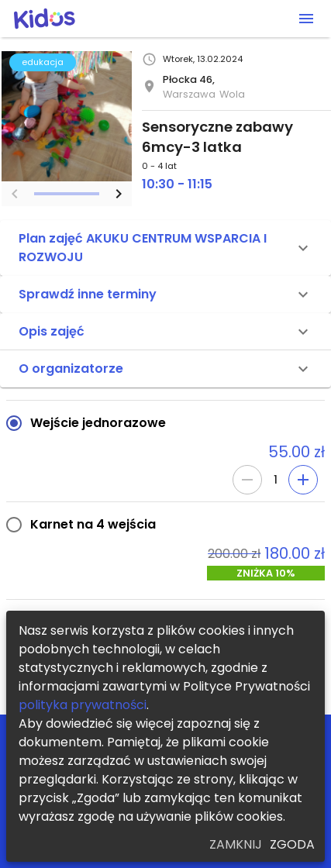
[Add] (303, 480)
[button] (165, 248)
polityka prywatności (83, 705)
